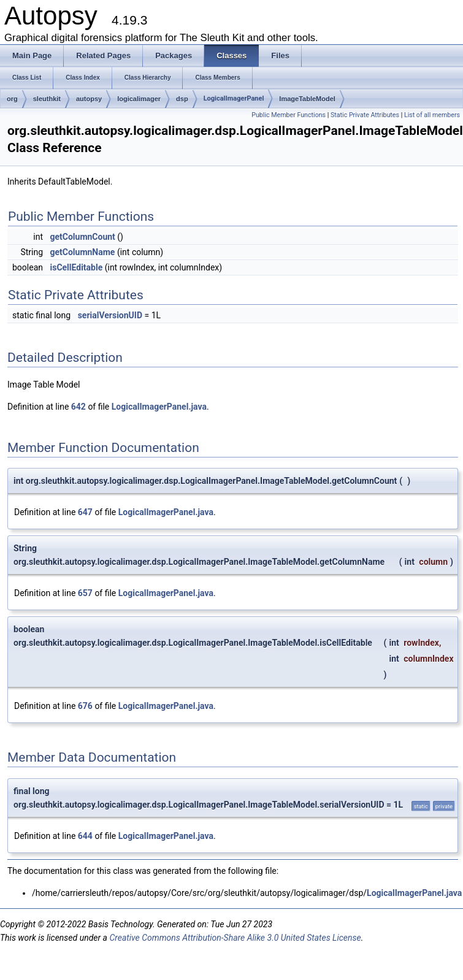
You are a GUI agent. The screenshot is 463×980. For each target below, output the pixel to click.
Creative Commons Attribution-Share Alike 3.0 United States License (235, 938)
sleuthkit (47, 99)
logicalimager (139, 99)
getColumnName (82, 252)
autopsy (89, 99)
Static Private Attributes (365, 115)
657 (85, 593)
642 (78, 407)
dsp (182, 99)
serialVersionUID (110, 315)
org (12, 99)
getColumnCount (82, 237)
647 (85, 512)
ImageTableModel (307, 99)
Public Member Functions (289, 115)
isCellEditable (76, 267)
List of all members (432, 115)
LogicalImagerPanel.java (159, 407)
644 (85, 836)
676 (85, 706)
